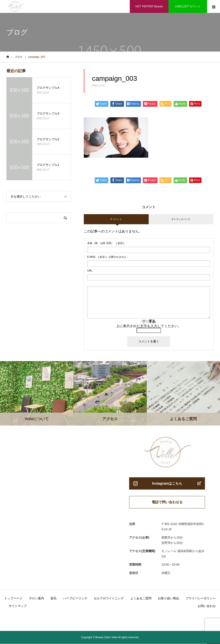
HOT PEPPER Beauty (149, 6)
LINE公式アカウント (188, 6)
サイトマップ (18, 606)
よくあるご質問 (141, 598)
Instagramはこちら (167, 483)
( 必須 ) (106, 243)
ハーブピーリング (75, 598)
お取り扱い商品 (168, 598)
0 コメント (116, 219)
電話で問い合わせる (167, 502)
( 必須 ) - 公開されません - (108, 257)
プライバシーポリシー (201, 598)
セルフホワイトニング (109, 598)
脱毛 (53, 598)
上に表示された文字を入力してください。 (149, 326)
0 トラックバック (181, 219)
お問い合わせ (207, 606)
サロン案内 (37, 598)
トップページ (13, 598)
